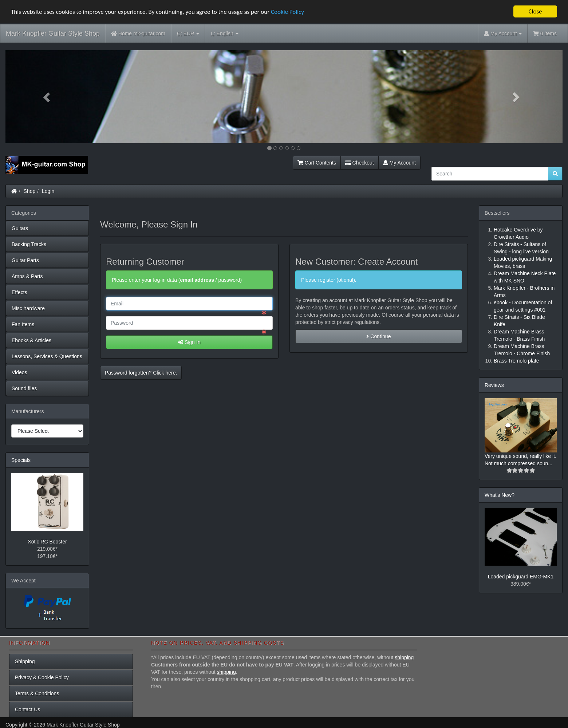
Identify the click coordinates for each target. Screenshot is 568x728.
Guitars (20, 228)
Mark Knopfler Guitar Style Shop (53, 33)
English (224, 34)
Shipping (25, 661)
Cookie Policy (287, 12)
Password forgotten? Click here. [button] (141, 373)
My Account (399, 163)
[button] (47, 97)
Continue (378, 336)
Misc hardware (28, 308)
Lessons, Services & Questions (47, 356)
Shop (30, 191)
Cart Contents (317, 163)
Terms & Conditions (37, 693)
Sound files (24, 388)
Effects (19, 292)
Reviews (494, 385)
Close (535, 11)
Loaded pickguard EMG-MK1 (521, 577)
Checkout (360, 163)
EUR (188, 34)
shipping (404, 657)
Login (48, 191)
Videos (19, 372)
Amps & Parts (27, 276)
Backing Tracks (29, 244)
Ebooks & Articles (31, 340)
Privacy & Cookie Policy (42, 677)
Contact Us (27, 709)
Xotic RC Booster (47, 542)
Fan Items (23, 324)
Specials (21, 460)
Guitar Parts (25, 260)
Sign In (189, 342)
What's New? (500, 495)
